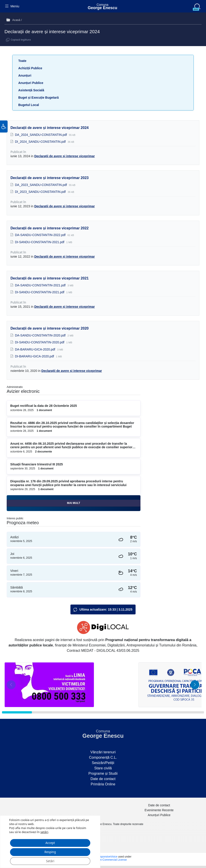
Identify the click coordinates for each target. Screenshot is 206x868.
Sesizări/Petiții (103, 763)
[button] (4, 129)
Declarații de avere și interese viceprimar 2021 (49, 278)
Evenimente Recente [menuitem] (159, 810)
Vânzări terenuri (103, 752)
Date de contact (103, 779)
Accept (50, 842)
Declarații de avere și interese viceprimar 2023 (49, 178)
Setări (50, 861)
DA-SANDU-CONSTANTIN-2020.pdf (41, 335)
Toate (22, 61)
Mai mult (74, 503)
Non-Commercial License (112, 860)
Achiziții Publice (30, 68)
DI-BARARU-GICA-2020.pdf (35, 356)
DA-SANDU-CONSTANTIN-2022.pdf (41, 235)
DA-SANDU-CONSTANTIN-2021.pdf (41, 285)
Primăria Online (103, 784)
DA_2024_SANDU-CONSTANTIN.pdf (41, 135)
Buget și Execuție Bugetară (38, 98)
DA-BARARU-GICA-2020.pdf (35, 349)
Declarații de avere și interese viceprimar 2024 (49, 128)
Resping (50, 851)
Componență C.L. (103, 757)
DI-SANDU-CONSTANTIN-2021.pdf (40, 242)
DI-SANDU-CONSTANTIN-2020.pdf (40, 342)
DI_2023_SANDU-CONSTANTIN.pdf (41, 192)
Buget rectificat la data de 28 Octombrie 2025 (44, 406)
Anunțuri (25, 75)
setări (44, 831)
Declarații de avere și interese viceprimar (65, 156)
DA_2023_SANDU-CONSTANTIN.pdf (41, 185)
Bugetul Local (29, 105)
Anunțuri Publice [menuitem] (159, 815)
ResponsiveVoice (107, 857)
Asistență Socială (31, 90)
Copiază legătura (21, 40)
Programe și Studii (103, 773)
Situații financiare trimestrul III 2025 (37, 464)
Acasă (16, 20)
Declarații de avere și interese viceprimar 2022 (49, 228)
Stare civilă (103, 768)
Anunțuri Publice (31, 83)
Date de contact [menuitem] (159, 805)
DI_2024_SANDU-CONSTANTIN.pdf (41, 142)
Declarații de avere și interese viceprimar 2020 (49, 328)
